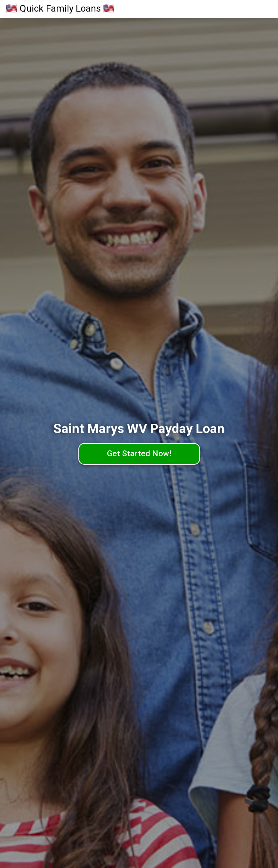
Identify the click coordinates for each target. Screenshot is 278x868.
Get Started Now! (139, 454)
